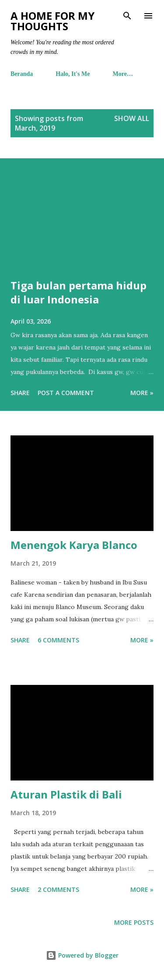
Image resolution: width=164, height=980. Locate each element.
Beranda (22, 74)
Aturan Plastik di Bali (66, 794)
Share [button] (20, 393)
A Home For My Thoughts (52, 21)
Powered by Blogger (82, 955)
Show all (132, 118)
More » (142, 393)
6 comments (58, 640)
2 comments (58, 889)
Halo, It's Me (73, 74)
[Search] (127, 16)
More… (123, 74)
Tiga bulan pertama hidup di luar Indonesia (79, 292)
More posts (134, 922)
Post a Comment (66, 393)
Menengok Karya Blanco (74, 545)
